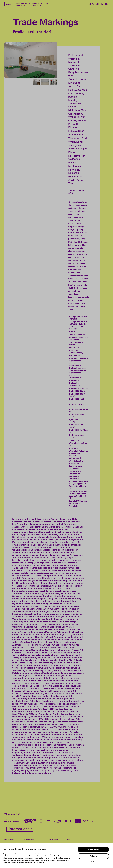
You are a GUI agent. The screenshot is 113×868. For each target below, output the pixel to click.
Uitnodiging (74, 440)
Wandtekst (73, 448)
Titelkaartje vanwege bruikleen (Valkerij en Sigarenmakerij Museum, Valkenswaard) (78, 373)
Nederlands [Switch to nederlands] (36, 5)
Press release (75, 356)
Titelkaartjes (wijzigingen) (74, 384)
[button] (31, 60)
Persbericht (74, 348)
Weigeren (93, 856)
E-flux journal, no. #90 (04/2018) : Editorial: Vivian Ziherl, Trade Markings (78, 325)
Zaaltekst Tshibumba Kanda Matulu (78, 502)
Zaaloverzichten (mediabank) (76, 467)
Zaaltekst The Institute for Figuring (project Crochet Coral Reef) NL (78, 495)
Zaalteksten (74, 506)
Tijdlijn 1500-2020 (77, 391)
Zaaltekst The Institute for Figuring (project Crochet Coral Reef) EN (78, 485)
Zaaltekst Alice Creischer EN (75, 472)
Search (94, 4)
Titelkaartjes (74, 380)
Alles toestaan (93, 849)
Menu (105, 4)
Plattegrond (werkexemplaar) (76, 352)
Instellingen (93, 862)
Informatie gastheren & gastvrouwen (79, 338)
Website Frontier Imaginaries (76, 462)
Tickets (9, 4)
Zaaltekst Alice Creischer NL (75, 478)
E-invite (72, 332)
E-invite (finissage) (77, 334)
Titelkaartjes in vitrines (79, 388)
